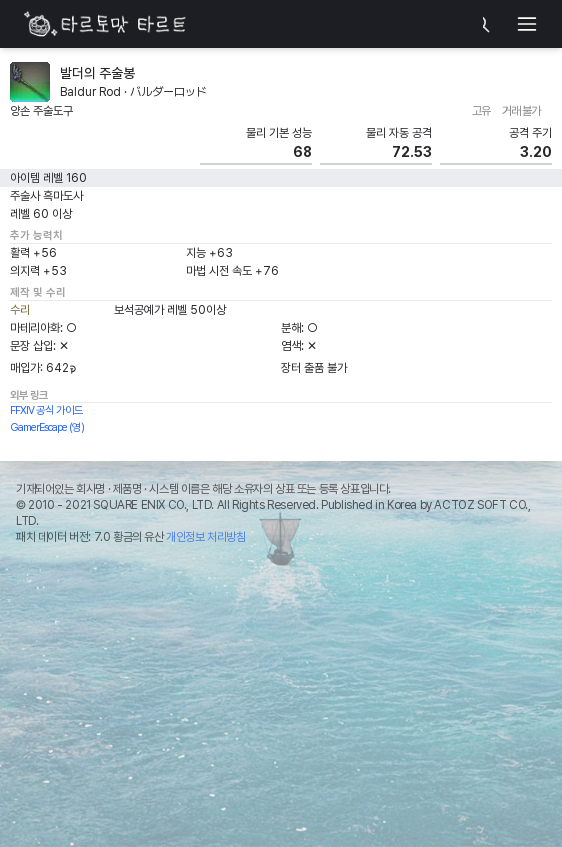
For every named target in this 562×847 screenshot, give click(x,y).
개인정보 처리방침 (205, 537)
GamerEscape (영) (47, 427)
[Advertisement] (281, 701)
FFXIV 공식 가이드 (46, 410)
